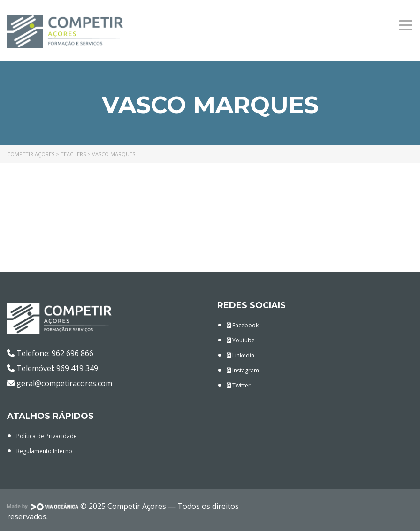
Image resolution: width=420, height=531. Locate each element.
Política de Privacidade (47, 436)
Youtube (241, 340)
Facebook (243, 325)
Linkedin (241, 355)
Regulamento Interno (44, 451)
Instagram (243, 370)
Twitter (239, 385)
